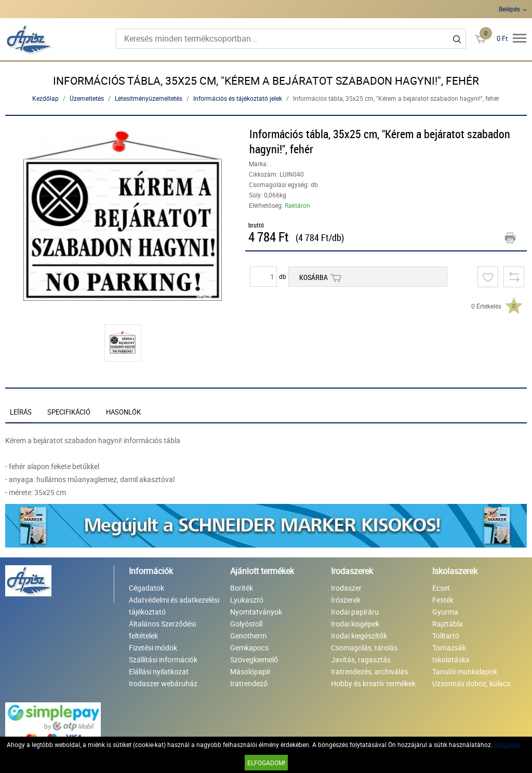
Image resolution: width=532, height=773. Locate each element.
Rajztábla (448, 624)
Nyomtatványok (256, 612)
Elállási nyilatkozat (159, 671)
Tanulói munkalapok (465, 671)
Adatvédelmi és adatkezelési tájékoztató (174, 606)
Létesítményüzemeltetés (149, 98)
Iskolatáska (451, 659)
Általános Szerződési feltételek (162, 630)
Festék (443, 600)
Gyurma (445, 612)
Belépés (509, 9)
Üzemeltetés (87, 98)
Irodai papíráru (355, 612)
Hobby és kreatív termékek (373, 683)
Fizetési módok (153, 648)
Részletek (507, 744)
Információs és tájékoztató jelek (238, 98)
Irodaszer (346, 588)
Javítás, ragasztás (361, 659)
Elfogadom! (266, 763)
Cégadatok (147, 588)
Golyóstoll (246, 624)
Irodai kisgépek (355, 624)
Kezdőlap (45, 98)
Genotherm (248, 636)
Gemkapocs (249, 648)
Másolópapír (250, 671)
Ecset (441, 588)
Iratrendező (249, 683)
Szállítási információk (163, 659)
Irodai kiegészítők (359, 636)
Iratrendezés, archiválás (369, 671)
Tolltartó (446, 636)
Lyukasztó (247, 600)
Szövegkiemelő (254, 659)
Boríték (242, 588)
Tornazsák (449, 648)
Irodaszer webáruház (163, 683)
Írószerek (346, 600)
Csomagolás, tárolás (364, 648)
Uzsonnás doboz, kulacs (471, 683)
